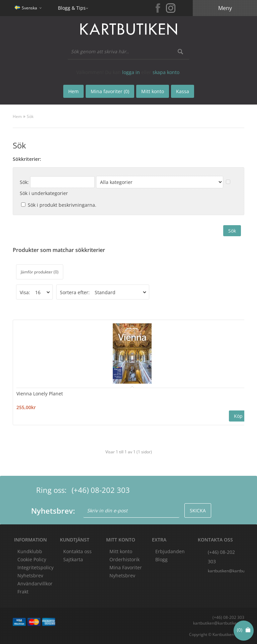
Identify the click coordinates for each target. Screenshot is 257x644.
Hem (17, 116)
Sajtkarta (73, 559)
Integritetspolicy (35, 567)
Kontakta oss (77, 551)
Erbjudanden (170, 551)
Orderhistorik (124, 559)
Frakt (23, 592)
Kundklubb (30, 551)
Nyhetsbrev (122, 575)
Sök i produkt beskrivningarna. (62, 205)
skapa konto (166, 72)
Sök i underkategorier (44, 193)
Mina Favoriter (126, 567)
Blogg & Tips (72, 8)
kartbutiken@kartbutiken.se (226, 571)
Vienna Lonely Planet (40, 394)
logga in (131, 72)
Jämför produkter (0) (40, 272)
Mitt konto (121, 551)
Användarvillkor (35, 584)
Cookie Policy (32, 559)
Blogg (161, 559)
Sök (30, 116)
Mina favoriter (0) (110, 91)
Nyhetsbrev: (53, 511)
